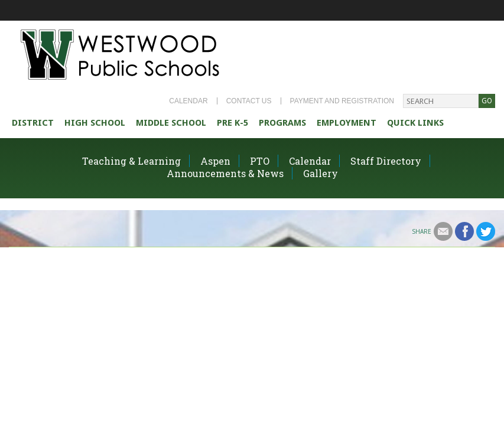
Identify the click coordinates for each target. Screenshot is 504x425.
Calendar (188, 101)
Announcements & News (225, 173)
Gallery (321, 173)
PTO (260, 161)
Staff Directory (386, 161)
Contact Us (249, 101)
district (33, 123)
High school (95, 123)
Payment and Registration (342, 101)
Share (422, 231)
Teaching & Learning (131, 161)
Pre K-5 (233, 123)
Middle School (171, 123)
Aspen (215, 161)
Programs (282, 123)
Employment (347, 123)
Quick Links (415, 123)
